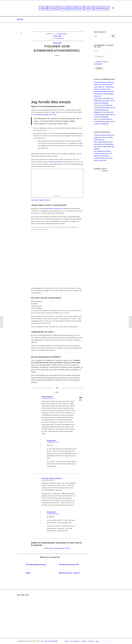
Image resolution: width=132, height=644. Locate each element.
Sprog (55, 43)
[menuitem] (43, 8)
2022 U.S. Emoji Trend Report (53, 162)
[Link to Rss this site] (110, 641)
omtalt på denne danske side (52, 209)
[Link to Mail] (114, 641)
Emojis (51, 548)
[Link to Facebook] (104, 641)
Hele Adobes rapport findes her (41, 200)
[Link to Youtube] (107, 641)
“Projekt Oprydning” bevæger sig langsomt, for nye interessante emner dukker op (104, 137)
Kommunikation (59, 548)
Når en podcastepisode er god (103, 142)
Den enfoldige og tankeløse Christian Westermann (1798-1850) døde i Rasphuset (103, 154)
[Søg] (113, 8)
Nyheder (20, 19)
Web (60, 43)
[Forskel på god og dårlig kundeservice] (2, 322)
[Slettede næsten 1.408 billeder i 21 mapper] (130, 322)
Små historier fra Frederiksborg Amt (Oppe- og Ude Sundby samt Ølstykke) (104, 101)
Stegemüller (98, 98)
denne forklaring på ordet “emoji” (46, 115)
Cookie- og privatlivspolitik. (51, 641)
